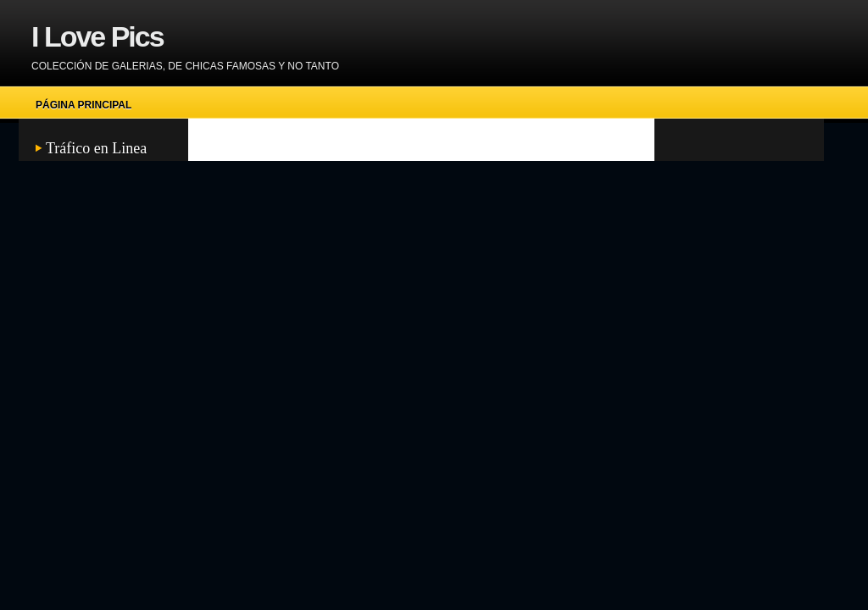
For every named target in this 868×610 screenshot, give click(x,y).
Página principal (83, 105)
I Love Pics (97, 36)
